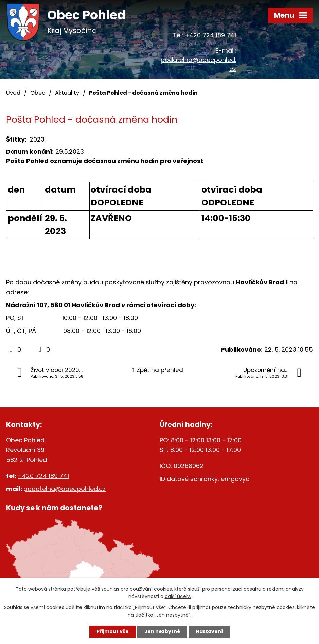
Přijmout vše (113, 631)
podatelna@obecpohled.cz (65, 489)
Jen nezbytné (162, 631)
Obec (38, 93)
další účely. (178, 597)
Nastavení (209, 631)
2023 (37, 139)
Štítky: (16, 139)
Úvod (13, 93)
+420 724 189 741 (210, 35)
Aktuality (67, 93)
